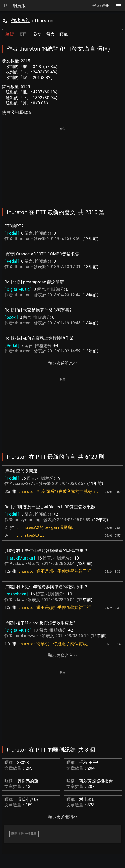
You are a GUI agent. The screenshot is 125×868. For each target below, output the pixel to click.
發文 (37, 34)
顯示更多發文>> (63, 363)
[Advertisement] (62, 165)
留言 (50, 34)
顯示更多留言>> (63, 655)
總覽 (10, 34)
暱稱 (64, 34)
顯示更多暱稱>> (63, 817)
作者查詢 (21, 21)
